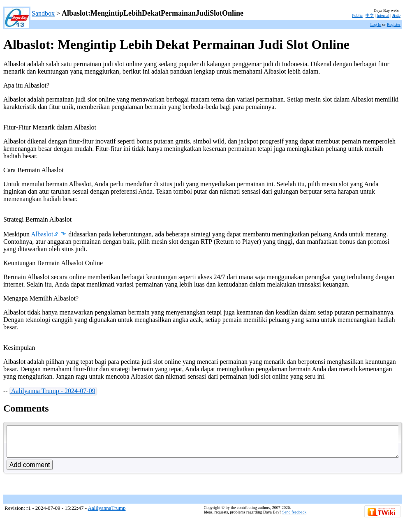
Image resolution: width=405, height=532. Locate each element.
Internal (383, 15)
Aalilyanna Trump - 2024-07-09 (53, 391)
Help (396, 15)
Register (394, 24)
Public (357, 15)
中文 (370, 15)
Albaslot (45, 234)
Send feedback (295, 518)
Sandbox (43, 13)
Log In (376, 24)
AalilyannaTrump (107, 514)
